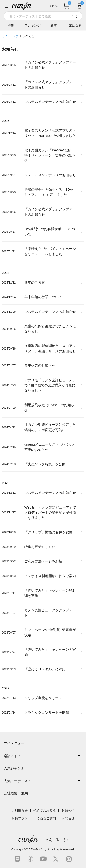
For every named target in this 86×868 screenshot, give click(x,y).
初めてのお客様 (44, 810)
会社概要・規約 (16, 793)
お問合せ (68, 818)
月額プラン (20, 818)
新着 (54, 25)
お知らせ (29, 36)
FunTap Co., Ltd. (41, 849)
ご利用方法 (19, 810)
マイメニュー (14, 743)
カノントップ (10, 36)
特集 (11, 25)
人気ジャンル (14, 768)
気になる (75, 25)
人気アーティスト (17, 781)
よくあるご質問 (45, 818)
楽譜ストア (12, 756)
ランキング (32, 25)
